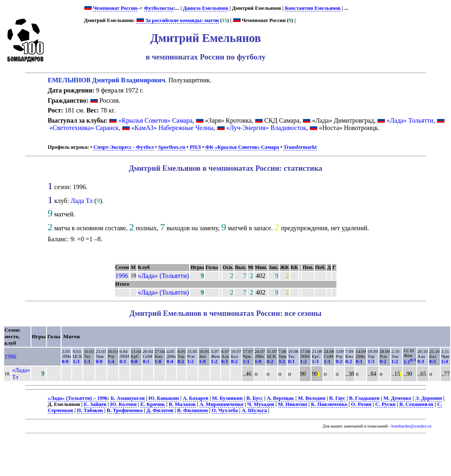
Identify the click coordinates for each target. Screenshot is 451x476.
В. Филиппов (192, 410)
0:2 (181, 361)
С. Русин (385, 404)
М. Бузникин (227, 398)
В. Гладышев (364, 398)
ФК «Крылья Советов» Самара (242, 147)
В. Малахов (182, 404)
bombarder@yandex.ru (411, 426)
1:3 (76, 361)
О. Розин (361, 404)
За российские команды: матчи (178, 20)
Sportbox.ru (172, 147)
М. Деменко (397, 398)
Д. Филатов (160, 410)
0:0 (65, 361)
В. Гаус (337, 398)
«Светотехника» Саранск (84, 128)
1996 (122, 276)
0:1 (123, 361)
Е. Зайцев (95, 404)
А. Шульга (254, 410)
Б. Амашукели (128, 398)
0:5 (433, 361)
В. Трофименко (125, 410)
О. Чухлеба (225, 410)
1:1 (87, 361)
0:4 (170, 361)
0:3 (225, 361)
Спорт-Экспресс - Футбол (124, 147)
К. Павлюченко (329, 404)
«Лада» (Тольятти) (163, 276)
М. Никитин (293, 404)
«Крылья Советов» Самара (155, 120)
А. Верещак (280, 398)
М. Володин (312, 398)
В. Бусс (254, 398)
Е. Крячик (153, 404)
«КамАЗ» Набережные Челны (172, 128)
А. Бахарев (196, 398)
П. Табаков (90, 410)
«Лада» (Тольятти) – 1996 (78, 398)
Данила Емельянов (206, 8)
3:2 (282, 361)
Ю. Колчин (123, 404)
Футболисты (159, 8)
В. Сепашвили (416, 404)
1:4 (111, 361)
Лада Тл (82, 201)
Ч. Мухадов (261, 404)
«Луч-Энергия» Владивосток (266, 128)
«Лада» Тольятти (410, 120)
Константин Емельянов (313, 8)
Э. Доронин (429, 398)
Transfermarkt (300, 147)
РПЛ (195, 147)
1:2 (190, 361)
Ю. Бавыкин (164, 398)
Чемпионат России (115, 8)
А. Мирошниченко (221, 404)
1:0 (158, 361)
